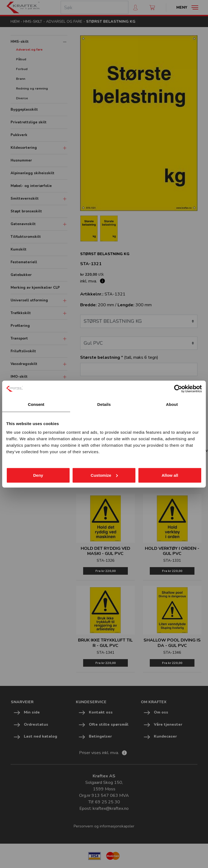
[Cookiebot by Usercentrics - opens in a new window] (178, 389)
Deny (38, 475)
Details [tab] (104, 404)
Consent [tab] (36, 404)
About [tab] (172, 404)
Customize (104, 475)
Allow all (170, 475)
